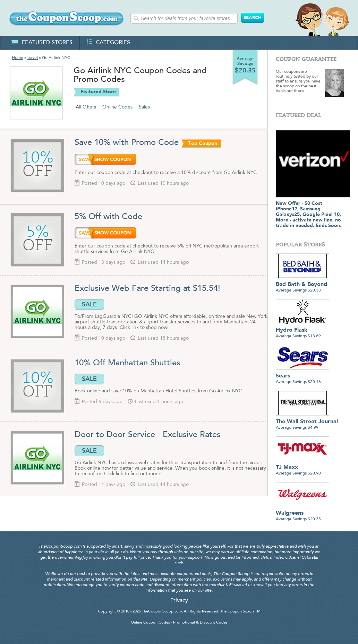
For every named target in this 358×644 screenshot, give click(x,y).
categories (108, 43)
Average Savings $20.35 (302, 514)
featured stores (42, 43)
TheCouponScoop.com (162, 612)
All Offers (86, 107)
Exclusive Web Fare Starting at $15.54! (147, 289)
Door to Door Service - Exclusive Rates (148, 435)
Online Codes (117, 107)
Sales (144, 107)
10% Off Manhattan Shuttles (129, 363)
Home (18, 58)
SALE (89, 304)
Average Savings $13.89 (302, 330)
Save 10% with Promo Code (127, 143)
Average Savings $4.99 (307, 422)
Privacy (179, 601)
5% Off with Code (108, 217)
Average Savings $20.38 (302, 285)
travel (33, 58)
